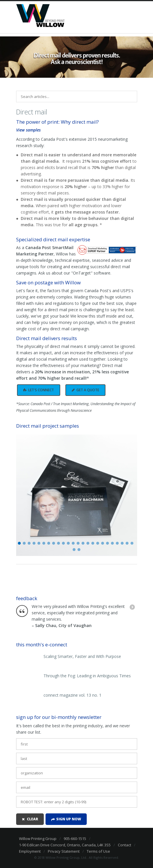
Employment (30, 851)
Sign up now (69, 819)
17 (98, 543)
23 (127, 543)
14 (83, 543)
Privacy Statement (64, 851)
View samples (28, 130)
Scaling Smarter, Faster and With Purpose (82, 656)
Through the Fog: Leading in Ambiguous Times (87, 676)
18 (103, 543)
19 (107, 543)
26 (79, 550)
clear (32, 819)
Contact (124, 845)
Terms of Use (98, 851)
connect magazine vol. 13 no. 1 (72, 695)
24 (132, 543)
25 (74, 550)
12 (73, 543)
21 (117, 543)
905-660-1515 (75, 839)
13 (78, 543)
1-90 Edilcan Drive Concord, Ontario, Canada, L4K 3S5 (65, 845)
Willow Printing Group (38, 839)
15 (88, 543)
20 (112, 543)
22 (122, 543)
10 (63, 543)
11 (68, 543)
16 (93, 543)
